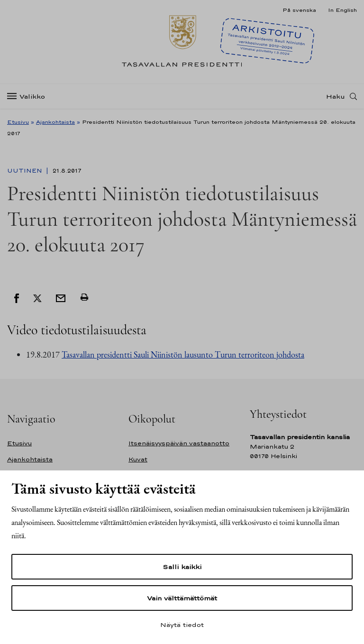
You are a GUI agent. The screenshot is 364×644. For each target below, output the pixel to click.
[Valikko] (29, 97)
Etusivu (18, 122)
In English (342, 10)
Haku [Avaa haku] (336, 96)
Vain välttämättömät (182, 598)
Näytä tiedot (182, 625)
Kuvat (138, 459)
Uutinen (26, 171)
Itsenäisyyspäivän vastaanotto (179, 443)
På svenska (299, 10)
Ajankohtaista (55, 122)
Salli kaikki (182, 567)
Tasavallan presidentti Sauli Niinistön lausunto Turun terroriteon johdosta (183, 354)
